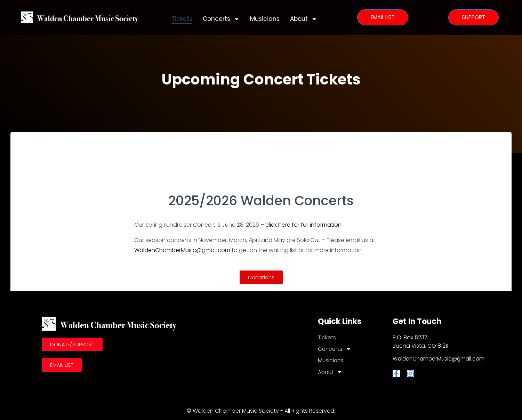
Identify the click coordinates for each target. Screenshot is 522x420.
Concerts (221, 19)
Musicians (265, 19)
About (304, 19)
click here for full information (303, 225)
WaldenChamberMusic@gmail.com (182, 250)
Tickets (182, 19)
